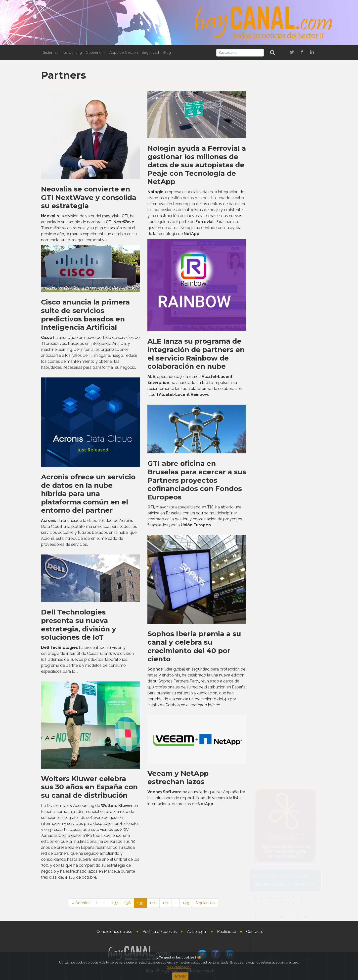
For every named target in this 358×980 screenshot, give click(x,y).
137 (115, 903)
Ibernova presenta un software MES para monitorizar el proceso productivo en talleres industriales (285, 635)
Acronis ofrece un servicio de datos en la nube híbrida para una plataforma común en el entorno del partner (88, 688)
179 (186, 903)
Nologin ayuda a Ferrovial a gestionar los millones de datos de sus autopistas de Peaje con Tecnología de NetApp (197, 165)
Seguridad (150, 52)
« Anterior (81, 903)
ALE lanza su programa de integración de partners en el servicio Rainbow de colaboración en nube (196, 548)
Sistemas (51, 52)
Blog (167, 52)
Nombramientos (280, 701)
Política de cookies (160, 932)
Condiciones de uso (114, 932)
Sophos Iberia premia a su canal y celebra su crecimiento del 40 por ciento (194, 841)
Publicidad (227, 932)
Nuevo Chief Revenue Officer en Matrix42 (300, 736)
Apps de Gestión (124, 52)
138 (128, 903)
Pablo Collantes (295, 802)
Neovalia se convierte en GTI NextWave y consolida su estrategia (89, 197)
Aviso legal (197, 932)
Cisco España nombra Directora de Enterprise (299, 778)
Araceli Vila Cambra (297, 760)
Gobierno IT (96, 52)
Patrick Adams (292, 719)
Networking (72, 52)
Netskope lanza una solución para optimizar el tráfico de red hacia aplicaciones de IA (283, 256)
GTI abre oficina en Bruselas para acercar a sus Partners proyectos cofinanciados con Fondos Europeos (197, 675)
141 (166, 903)
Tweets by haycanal (268, 548)
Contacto (255, 932)
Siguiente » (205, 903)
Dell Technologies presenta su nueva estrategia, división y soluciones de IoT (79, 819)
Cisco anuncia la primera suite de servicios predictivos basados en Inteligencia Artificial (85, 509)
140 (153, 903)
